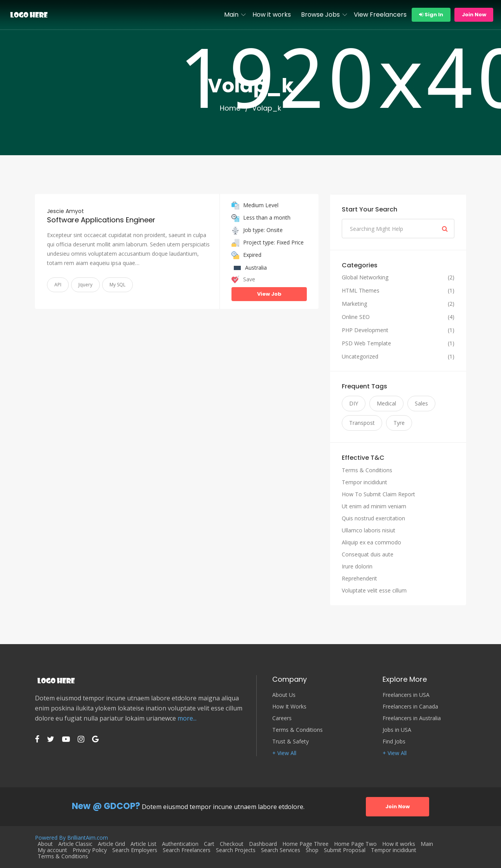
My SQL (117, 285)
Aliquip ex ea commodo (371, 542)
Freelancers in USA (406, 695)
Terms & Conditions (367, 470)
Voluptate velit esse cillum (374, 590)
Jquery (85, 285)
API (58, 285)
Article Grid (111, 844)
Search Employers (135, 850)
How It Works (289, 707)
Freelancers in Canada (410, 707)
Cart (209, 844)
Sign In (431, 15)
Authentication (180, 844)
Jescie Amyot (65, 211)
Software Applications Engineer (101, 220)
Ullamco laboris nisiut (369, 530)
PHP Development (365, 330)
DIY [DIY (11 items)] (354, 403)
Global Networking (365, 277)
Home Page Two (355, 844)
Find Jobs (394, 742)
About (45, 844)
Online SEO (356, 317)
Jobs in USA (397, 730)
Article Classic (75, 844)
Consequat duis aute (368, 554)
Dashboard (263, 844)
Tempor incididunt (364, 482)
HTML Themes (361, 291)
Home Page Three (305, 844)
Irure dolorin (357, 566)
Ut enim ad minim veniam (374, 506)
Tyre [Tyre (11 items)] (399, 423)
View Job (269, 294)
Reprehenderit (359, 578)
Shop (312, 850)
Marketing (354, 304)
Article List (144, 844)
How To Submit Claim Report (378, 494)
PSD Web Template (366, 343)
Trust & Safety (291, 742)
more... (187, 718)
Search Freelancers (187, 850)
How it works (272, 15)
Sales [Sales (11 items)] (421, 403)
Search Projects (236, 850)
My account (52, 850)
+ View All (284, 753)
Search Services (281, 850)
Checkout (232, 844)
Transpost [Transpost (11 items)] (362, 423)
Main (231, 15)
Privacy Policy (90, 850)
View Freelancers (380, 15)
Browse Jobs (320, 15)
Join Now (474, 15)
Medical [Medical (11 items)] (386, 403)
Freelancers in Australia (412, 718)
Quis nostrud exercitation (373, 518)
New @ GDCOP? (106, 806)
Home (230, 108)
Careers (282, 718)
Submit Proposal (345, 850)
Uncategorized (360, 357)
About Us (284, 695)
